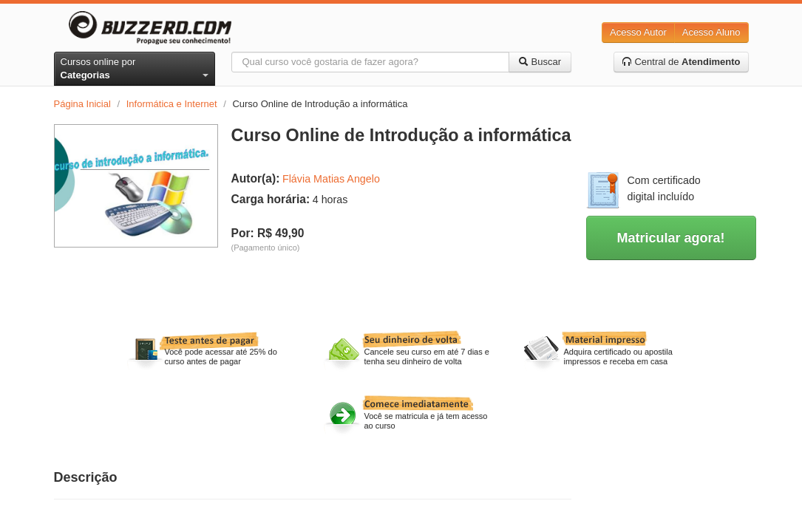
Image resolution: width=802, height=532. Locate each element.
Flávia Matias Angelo (331, 179)
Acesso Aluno (711, 32)
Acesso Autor (638, 32)
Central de (681, 62)
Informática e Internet (172, 104)
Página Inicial (82, 104)
